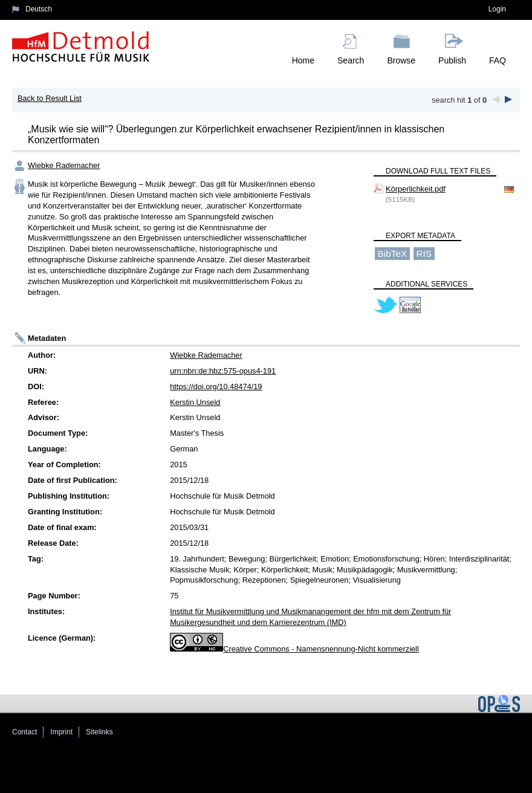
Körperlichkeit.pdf (416, 189)
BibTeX (393, 254)
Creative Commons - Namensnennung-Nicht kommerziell (321, 649)
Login (497, 9)
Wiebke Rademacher (64, 165)
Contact (24, 732)
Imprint (61, 732)
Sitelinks (99, 732)
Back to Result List (50, 98)
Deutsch (39, 9)
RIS (424, 254)
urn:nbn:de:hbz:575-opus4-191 (223, 371)
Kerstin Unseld (195, 402)
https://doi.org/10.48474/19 (216, 387)
